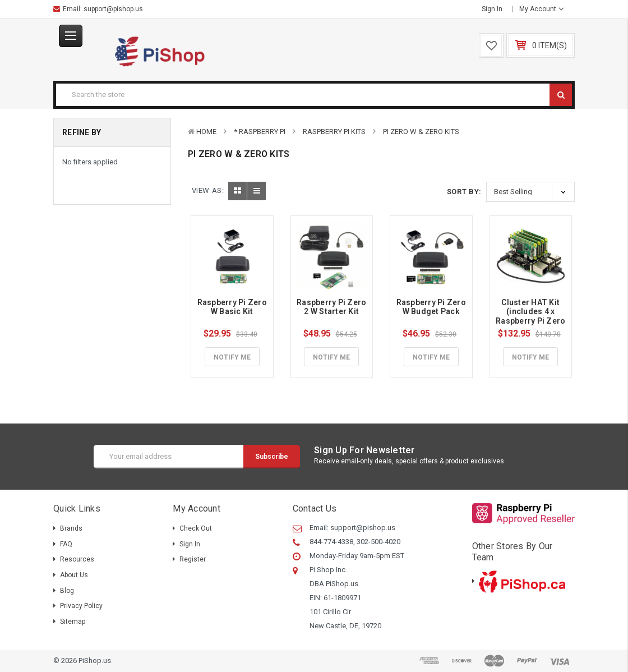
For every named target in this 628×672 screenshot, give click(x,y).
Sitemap (73, 622)
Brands (71, 528)
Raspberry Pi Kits (334, 132)
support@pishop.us (113, 9)
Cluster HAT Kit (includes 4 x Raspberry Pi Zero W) (532, 316)
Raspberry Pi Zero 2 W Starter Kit (333, 307)
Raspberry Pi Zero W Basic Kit (233, 307)
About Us (74, 575)
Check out (196, 528)
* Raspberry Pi (260, 132)
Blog (67, 591)
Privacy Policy (81, 606)
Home (206, 132)
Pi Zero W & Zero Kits (421, 132)
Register (193, 559)
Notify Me (232, 357)
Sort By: (464, 192)
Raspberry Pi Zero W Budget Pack (432, 307)
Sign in (492, 9)
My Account (541, 9)
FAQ (66, 544)
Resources (77, 559)
